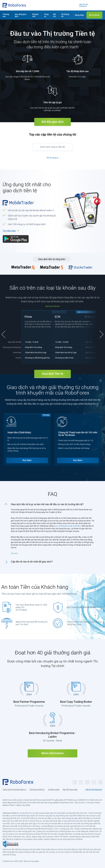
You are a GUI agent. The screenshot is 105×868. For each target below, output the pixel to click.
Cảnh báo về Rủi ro (37, 788)
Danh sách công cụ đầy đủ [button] (52, 147)
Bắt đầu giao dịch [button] (53, 122)
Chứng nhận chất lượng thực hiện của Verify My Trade (84, 622)
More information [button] (52, 752)
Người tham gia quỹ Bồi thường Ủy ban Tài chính (32, 622)
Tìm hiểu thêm (9, 231)
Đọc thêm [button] (27, 459)
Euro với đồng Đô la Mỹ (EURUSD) (67, 525)
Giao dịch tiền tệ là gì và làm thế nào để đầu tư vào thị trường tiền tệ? (47, 503)
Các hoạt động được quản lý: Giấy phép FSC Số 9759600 (31, 606)
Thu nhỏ (14, 552)
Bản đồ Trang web (70, 788)
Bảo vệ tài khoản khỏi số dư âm (81, 606)
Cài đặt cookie (54, 788)
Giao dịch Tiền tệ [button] (52, 373)
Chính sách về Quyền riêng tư (14, 788)
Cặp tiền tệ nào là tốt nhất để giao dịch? (32, 561)
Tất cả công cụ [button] (52, 158)
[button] (14, 5)
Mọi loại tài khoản (53, 306)
